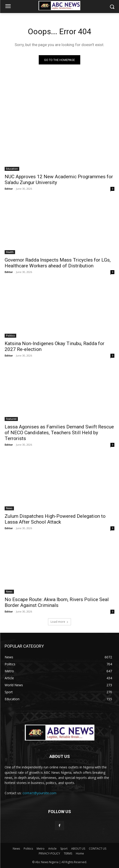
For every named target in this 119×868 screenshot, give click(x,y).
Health (10, 252)
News (9, 508)
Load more (59, 622)
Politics (10, 336)
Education (12, 169)
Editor (9, 189)
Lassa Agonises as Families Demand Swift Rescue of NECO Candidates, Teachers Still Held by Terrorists (59, 433)
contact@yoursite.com (39, 793)
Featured (11, 419)
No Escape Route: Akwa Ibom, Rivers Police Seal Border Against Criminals (57, 602)
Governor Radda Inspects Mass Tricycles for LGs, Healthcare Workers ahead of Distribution (58, 263)
